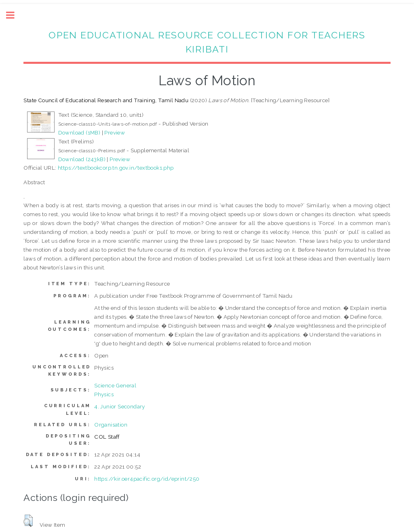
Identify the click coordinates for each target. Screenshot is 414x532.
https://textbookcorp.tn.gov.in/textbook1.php (116, 168)
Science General (115, 385)
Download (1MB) (79, 132)
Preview (115, 132)
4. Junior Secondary (120, 406)
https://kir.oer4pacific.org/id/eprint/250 (147, 479)
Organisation (111, 425)
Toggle (15, 15)
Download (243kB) (82, 159)
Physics (104, 394)
